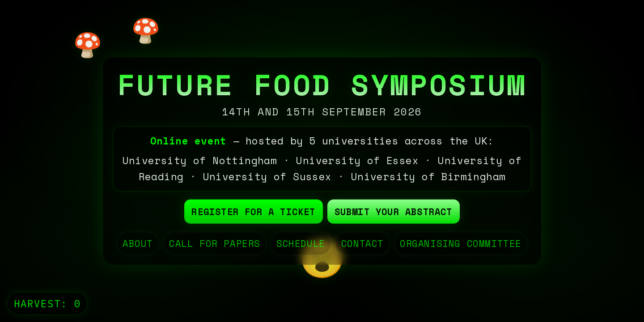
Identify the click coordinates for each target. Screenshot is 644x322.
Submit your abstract (394, 212)
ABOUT (138, 243)
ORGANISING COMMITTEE (461, 243)
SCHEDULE (301, 243)
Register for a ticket (253, 212)
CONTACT (362, 243)
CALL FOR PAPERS (215, 243)
